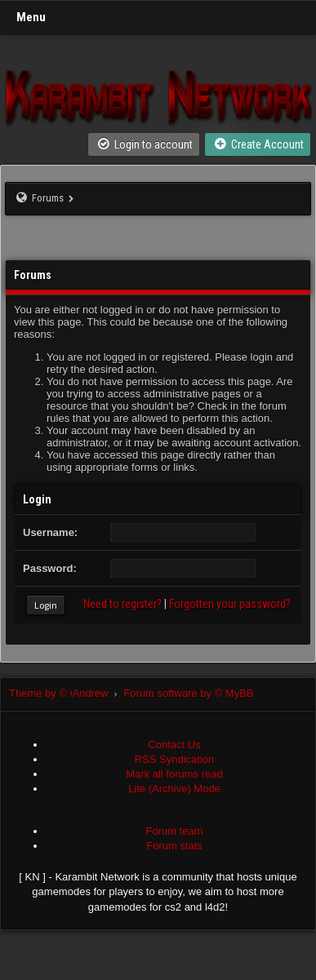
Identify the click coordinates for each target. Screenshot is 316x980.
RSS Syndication (175, 759)
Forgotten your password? (230, 604)
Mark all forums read (174, 774)
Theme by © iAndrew (66, 693)
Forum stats (174, 846)
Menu (31, 17)
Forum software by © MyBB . (191, 693)
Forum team (174, 831)
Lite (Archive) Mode (174, 789)
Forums (48, 198)
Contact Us (174, 745)
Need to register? (122, 604)
